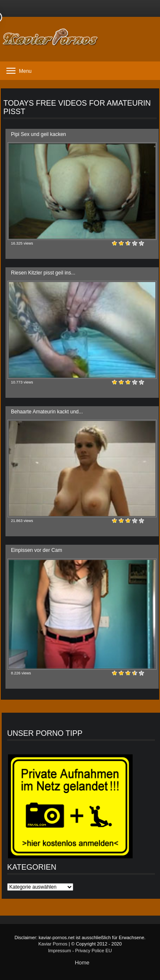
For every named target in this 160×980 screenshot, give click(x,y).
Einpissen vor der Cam (36, 550)
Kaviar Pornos (53, 944)
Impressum (59, 951)
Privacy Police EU (93, 951)
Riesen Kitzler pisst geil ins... (43, 273)
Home (82, 963)
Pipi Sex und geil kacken (39, 134)
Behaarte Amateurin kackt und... (47, 412)
